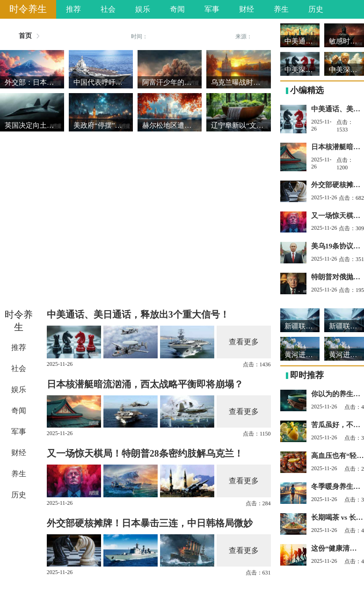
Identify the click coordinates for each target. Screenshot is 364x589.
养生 (281, 9)
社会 (108, 9)
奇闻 (177, 9)
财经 (247, 9)
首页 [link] (25, 36)
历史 (316, 9)
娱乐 (143, 9)
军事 (212, 9)
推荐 (73, 9)
